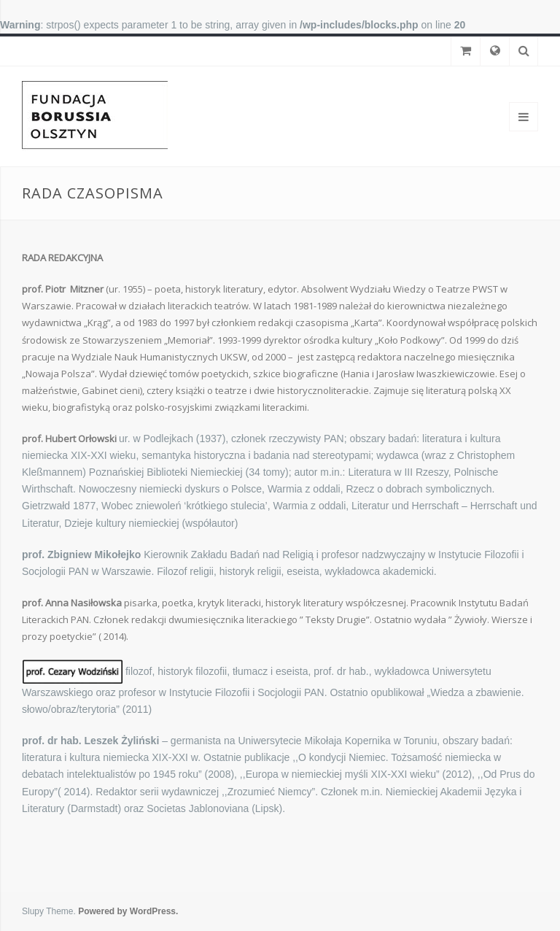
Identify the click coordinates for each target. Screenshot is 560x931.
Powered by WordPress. (128, 911)
